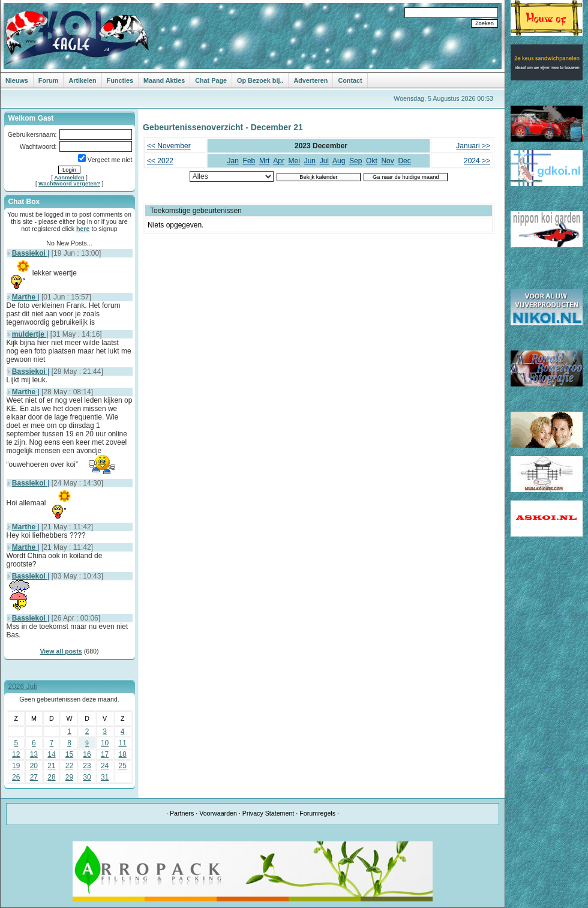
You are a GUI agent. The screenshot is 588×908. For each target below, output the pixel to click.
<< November (169, 146)
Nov (387, 161)
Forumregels (317, 813)
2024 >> (477, 161)
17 (105, 754)
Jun (310, 161)
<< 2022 (160, 161)
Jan (233, 161)
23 (87, 766)
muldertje (29, 334)
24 (105, 766)
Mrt (264, 161)
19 (16, 766)
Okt (372, 161)
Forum (49, 80)
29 (69, 777)
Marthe (25, 297)
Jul (324, 161)
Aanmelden (69, 178)
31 (105, 777)
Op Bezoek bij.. (260, 80)
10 (105, 743)
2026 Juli (23, 687)
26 (16, 777)
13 (34, 754)
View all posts (61, 651)
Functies (120, 80)
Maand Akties (164, 80)
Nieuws (17, 80)
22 (69, 766)
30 (87, 777)
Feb (249, 161)
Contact (350, 80)
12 (16, 754)
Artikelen (82, 80)
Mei (294, 161)
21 (51, 766)
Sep (355, 161)
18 (123, 754)
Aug (339, 161)
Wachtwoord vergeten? (69, 184)
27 (34, 777)
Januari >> (473, 146)
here (83, 229)
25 (123, 766)
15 (69, 754)
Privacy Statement (268, 813)
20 (34, 766)
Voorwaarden (218, 813)
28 (51, 777)
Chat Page (211, 80)
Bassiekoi (30, 253)
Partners (182, 813)
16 (87, 754)
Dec (404, 161)
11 (123, 743)
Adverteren (310, 80)
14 (51, 754)
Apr (279, 161)
